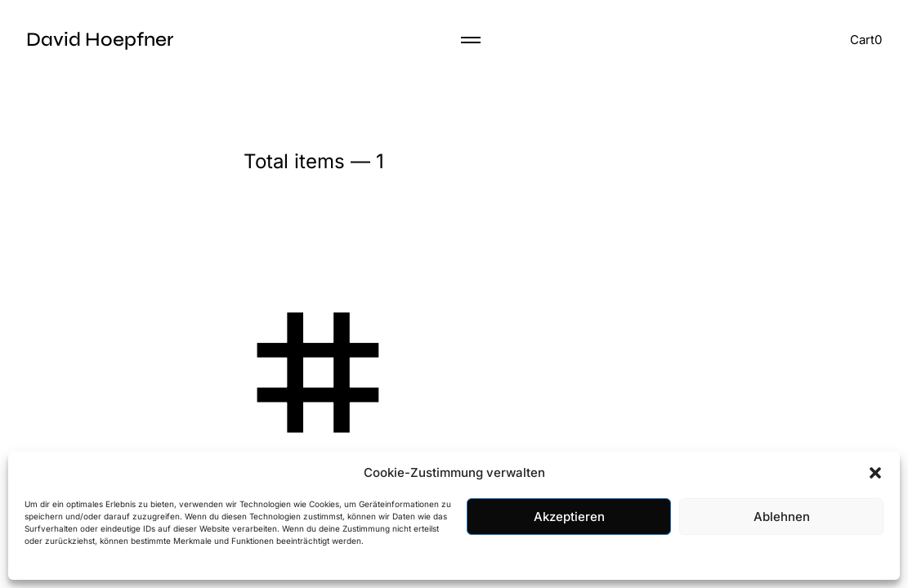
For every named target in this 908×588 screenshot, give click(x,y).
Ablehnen (782, 517)
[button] (875, 473)
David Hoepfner (100, 40)
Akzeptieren (569, 517)
